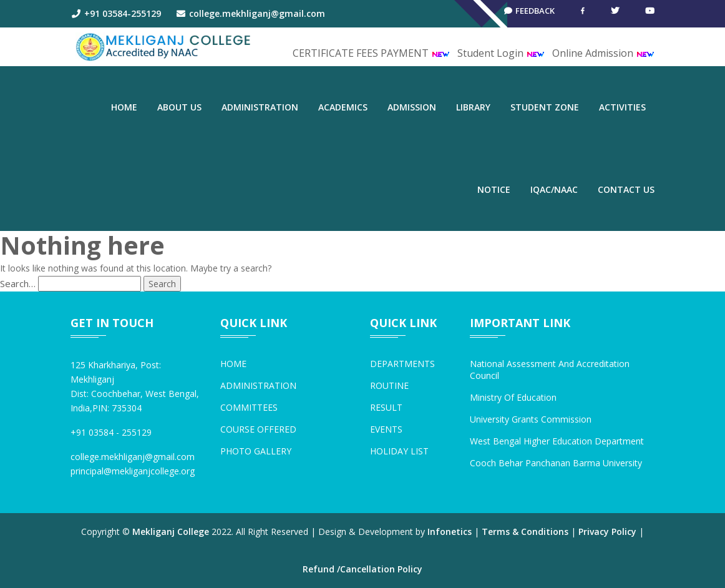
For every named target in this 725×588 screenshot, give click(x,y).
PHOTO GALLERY (256, 451)
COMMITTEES (249, 407)
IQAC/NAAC (554, 189)
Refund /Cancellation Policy (362, 569)
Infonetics (450, 532)
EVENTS (386, 429)
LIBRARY (473, 107)
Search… (18, 283)
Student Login (501, 53)
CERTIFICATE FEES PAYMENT (371, 53)
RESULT (386, 407)
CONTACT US (626, 189)
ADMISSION (412, 107)
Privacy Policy (607, 532)
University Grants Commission (531, 419)
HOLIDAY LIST (399, 451)
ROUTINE (389, 385)
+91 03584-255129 (116, 13)
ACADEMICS (343, 107)
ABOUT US (179, 107)
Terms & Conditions (525, 532)
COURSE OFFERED (258, 429)
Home (124, 107)
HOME (233, 364)
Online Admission (603, 53)
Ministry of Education (513, 397)
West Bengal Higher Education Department (557, 441)
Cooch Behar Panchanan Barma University (556, 463)
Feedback (525, 13)
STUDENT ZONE (545, 107)
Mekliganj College (171, 532)
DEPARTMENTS (402, 364)
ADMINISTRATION (260, 107)
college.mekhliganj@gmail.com (251, 13)
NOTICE (494, 189)
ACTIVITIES (622, 107)
